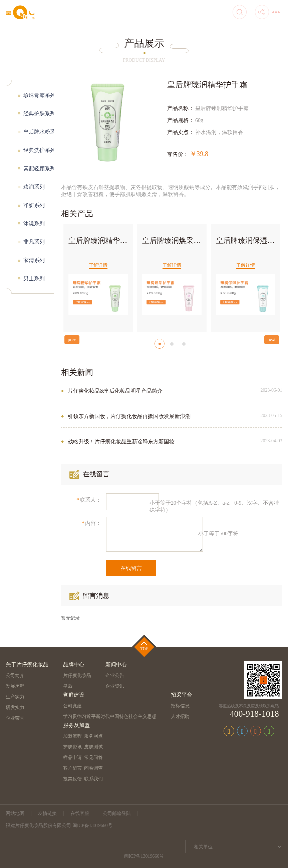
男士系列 (34, 278)
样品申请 (72, 757)
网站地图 (15, 813)
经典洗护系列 (39, 150)
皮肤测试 (93, 747)
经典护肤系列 (39, 113)
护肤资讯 (72, 747)
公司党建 (72, 706)
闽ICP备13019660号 (144, 856)
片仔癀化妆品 (77, 675)
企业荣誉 (15, 718)
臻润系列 (34, 187)
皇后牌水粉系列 (39, 132)
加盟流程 (72, 736)
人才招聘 (180, 716)
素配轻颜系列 (39, 168)
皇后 (68, 686)
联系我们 (93, 779)
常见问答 (93, 757)
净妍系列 (34, 205)
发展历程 (15, 686)
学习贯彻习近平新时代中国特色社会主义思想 (110, 716)
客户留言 (72, 768)
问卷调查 (93, 768)
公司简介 (15, 675)
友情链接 (47, 813)
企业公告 (115, 675)
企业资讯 (115, 686)
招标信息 (180, 706)
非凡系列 (34, 242)
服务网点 (93, 736)
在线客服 (80, 813)
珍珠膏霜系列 (39, 95)
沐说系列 (34, 223)
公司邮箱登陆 (117, 813)
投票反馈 (72, 779)
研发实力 (15, 707)
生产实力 (15, 697)
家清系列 (34, 260)
